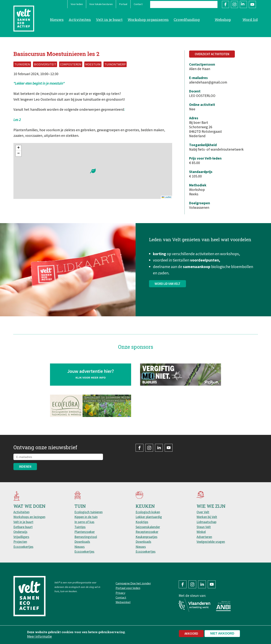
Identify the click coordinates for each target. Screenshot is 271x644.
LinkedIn (243, 4)
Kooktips (142, 522)
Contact (138, 4)
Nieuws (57, 19)
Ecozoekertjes (23, 547)
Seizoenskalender (148, 527)
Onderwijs (20, 532)
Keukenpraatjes (147, 537)
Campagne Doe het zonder (133, 583)
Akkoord (191, 634)
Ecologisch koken (148, 512)
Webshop (223, 19)
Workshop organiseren (148, 19)
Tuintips (80, 527)
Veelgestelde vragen (211, 542)
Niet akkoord (222, 633)
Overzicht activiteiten (212, 54)
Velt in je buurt (109, 19)
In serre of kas (84, 522)
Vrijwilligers (21, 537)
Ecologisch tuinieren (88, 512)
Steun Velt (204, 527)
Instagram (234, 4)
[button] (93, 171)
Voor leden (77, 4)
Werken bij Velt (207, 517)
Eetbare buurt (23, 527)
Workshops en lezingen (29, 517)
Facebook (225, 4)
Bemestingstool (86, 537)
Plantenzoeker (85, 532)
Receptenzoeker (147, 532)
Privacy (120, 593)
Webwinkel (123, 602)
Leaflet (166, 197)
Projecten (20, 542)
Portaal (123, 4)
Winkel (201, 532)
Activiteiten (80, 19)
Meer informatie (39, 636)
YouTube (252, 4)
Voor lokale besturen (101, 4)
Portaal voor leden (128, 588)
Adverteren (204, 537)
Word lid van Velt (167, 287)
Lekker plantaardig (149, 517)
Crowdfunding (187, 19)
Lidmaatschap (206, 522)
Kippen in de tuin (86, 517)
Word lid (250, 19)
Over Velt (203, 512)
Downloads (82, 542)
